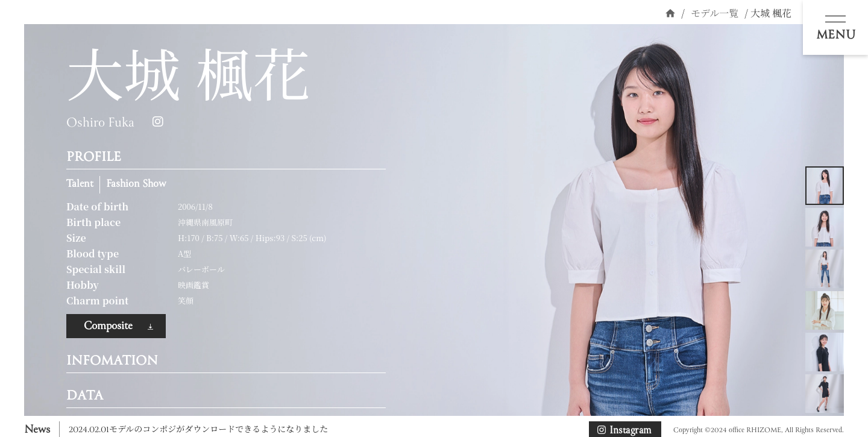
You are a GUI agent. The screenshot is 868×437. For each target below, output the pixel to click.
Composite (108, 326)
